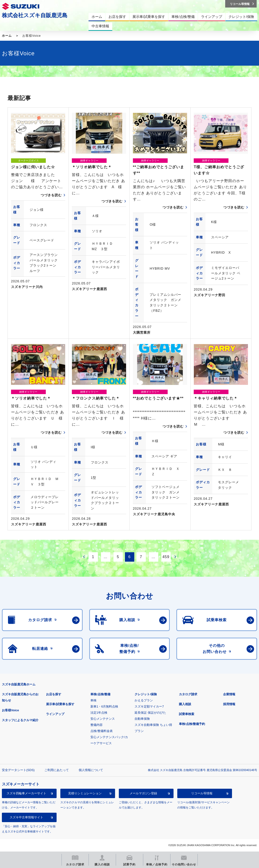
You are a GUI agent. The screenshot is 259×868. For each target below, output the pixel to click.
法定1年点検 (99, 713)
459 (166, 557)
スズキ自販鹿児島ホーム (19, 684)
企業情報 (229, 694)
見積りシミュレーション (85, 793)
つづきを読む (51, 195)
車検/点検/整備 (100, 694)
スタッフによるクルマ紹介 (20, 720)
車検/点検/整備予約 (192, 724)
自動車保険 (142, 719)
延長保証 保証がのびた (150, 713)
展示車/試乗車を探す (60, 704)
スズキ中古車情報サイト (26, 817)
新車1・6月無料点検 (104, 706)
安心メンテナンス (103, 719)
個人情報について (91, 770)
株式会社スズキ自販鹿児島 (35, 15)
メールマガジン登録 (143, 793)
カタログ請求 (188, 694)
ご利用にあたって (57, 770)
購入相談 (185, 704)
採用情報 (229, 704)
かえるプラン (144, 700)
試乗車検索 (187, 714)
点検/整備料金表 (102, 731)
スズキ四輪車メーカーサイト (26, 793)
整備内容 (97, 725)
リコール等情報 (202, 793)
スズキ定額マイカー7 (149, 706)
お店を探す (54, 694)
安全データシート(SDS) (18, 770)
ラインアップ (55, 714)
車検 (93, 700)
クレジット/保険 (146, 694)
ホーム (7, 36)
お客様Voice (10, 710)
